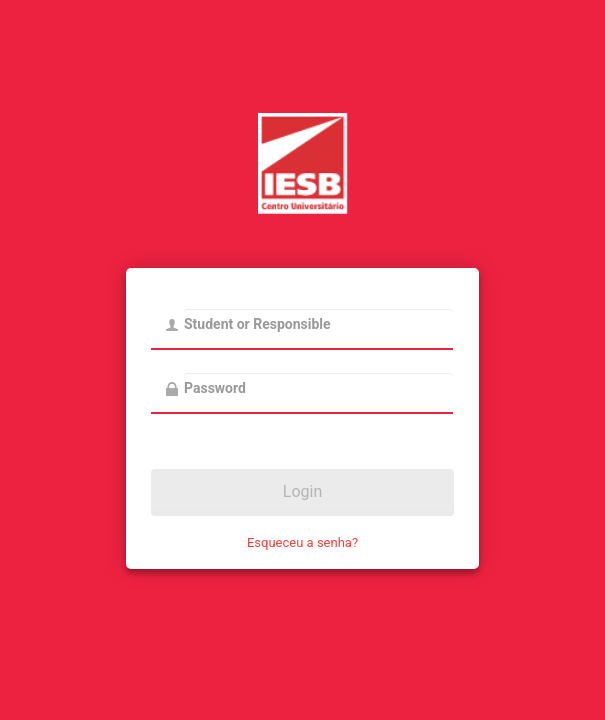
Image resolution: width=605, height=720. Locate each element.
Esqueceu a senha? (302, 542)
